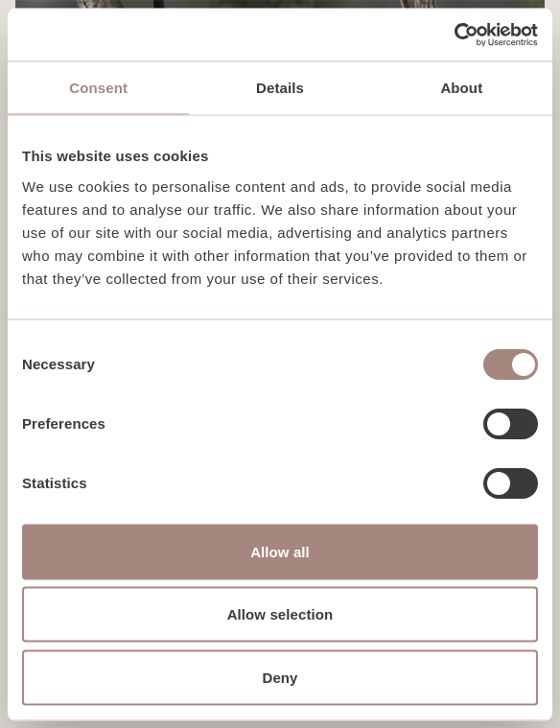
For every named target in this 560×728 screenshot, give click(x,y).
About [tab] (461, 88)
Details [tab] (280, 88)
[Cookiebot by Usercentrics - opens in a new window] (454, 35)
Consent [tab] (98, 88)
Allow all (280, 551)
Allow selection (280, 614)
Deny (280, 677)
